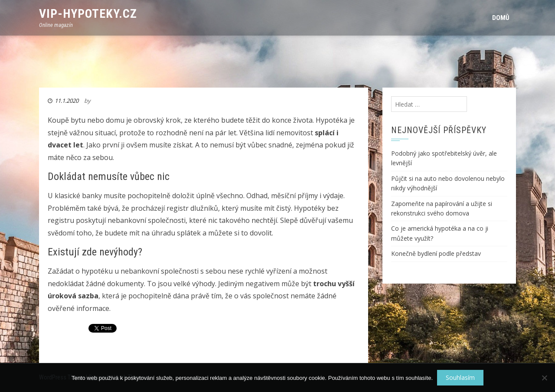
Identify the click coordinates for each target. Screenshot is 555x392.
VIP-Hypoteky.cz (88, 14)
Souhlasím (460, 377)
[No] (544, 378)
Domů (501, 18)
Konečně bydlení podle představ (436, 253)
